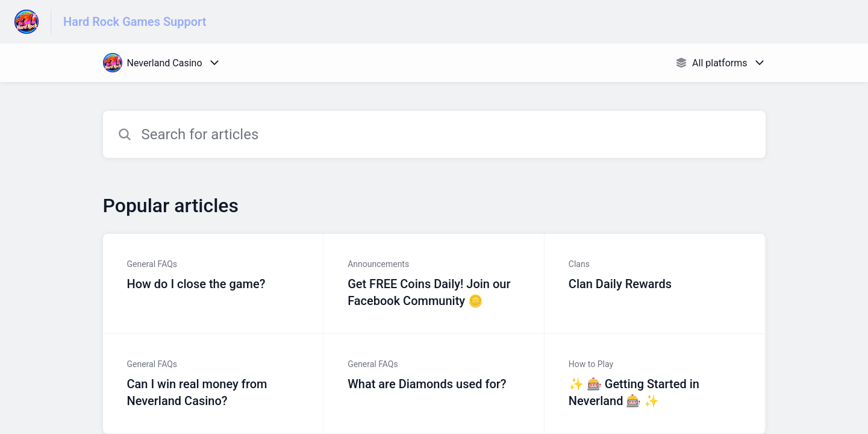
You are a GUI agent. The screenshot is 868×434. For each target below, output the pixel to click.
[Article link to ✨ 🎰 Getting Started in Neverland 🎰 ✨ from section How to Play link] (655, 384)
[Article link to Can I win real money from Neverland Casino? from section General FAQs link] (214, 384)
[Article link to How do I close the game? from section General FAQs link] (214, 284)
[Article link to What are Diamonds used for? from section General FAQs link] (434, 384)
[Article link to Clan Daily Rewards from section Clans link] (655, 284)
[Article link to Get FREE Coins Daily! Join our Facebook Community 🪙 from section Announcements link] (434, 284)
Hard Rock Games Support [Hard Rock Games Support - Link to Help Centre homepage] (135, 22)
